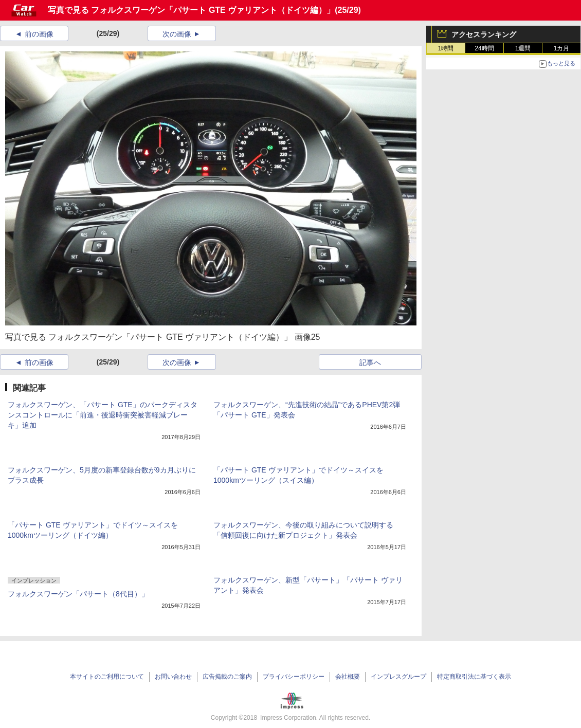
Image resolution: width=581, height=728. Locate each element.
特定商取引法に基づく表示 (474, 677)
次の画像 (177, 34)
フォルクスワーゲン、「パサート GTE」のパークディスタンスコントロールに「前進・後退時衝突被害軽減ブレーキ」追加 (103, 415)
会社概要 (348, 677)
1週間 (523, 48)
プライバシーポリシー (294, 677)
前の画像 (39, 34)
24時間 (484, 48)
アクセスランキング (484, 34)
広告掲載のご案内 (227, 677)
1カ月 (562, 48)
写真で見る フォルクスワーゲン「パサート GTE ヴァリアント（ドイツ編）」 (191, 10)
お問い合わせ (173, 677)
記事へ (370, 362)
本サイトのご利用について (107, 677)
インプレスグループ (398, 677)
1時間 (446, 48)
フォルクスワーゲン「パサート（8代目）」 (78, 594)
